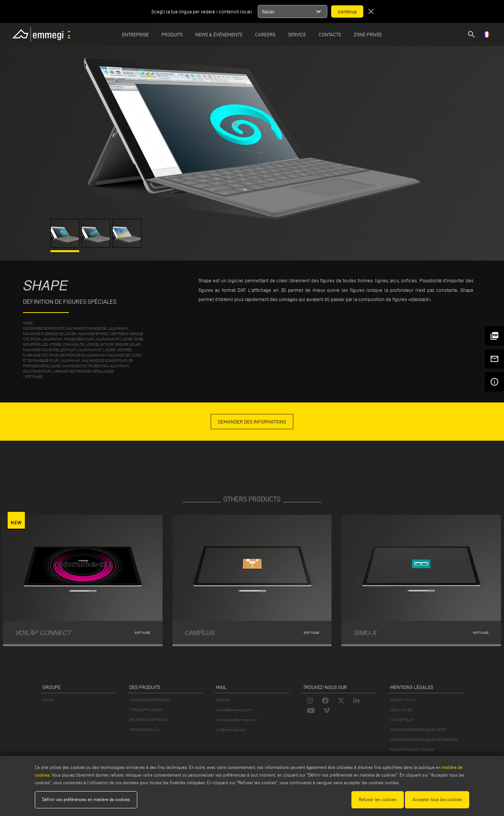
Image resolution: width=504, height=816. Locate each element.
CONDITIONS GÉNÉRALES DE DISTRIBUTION (424, 740)
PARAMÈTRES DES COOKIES (412, 750)
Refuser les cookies (378, 799)
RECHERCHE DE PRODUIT (149, 720)
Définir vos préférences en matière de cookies (86, 799)
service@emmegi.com (233, 710)
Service (297, 34)
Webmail (223, 700)
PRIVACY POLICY (403, 700)
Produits (172, 34)
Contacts (330, 34)
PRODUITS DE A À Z (144, 730)
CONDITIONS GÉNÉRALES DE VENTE (418, 730)
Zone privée (368, 34)
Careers (265, 34)
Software (34, 377)
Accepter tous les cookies (437, 799)
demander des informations (252, 422)
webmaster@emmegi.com (237, 720)
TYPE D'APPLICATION (146, 710)
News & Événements (219, 34)
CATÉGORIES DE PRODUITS (150, 700)
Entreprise (135, 34)
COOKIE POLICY (402, 720)
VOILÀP (48, 700)
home (28, 323)
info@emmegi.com (231, 730)
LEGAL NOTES (401, 710)
